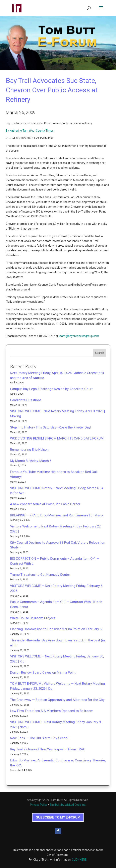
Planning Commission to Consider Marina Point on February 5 (56, 629)
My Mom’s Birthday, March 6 (31, 461)
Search (99, 353)
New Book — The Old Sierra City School (39, 738)
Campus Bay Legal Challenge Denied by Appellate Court (51, 389)
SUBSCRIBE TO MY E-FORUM (58, 817)
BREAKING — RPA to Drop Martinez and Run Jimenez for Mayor (57, 515)
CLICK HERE (79, 860)
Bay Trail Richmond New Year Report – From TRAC (48, 749)
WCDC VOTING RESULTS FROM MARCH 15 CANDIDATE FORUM (57, 438)
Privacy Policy (39, 805)
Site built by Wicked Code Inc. (68, 805)
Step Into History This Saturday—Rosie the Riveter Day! (51, 427)
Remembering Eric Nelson (29, 450)
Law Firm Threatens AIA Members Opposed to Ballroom (52, 711)
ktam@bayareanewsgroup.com (79, 336)
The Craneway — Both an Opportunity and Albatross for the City (57, 700)
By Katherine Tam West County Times (30, 131)
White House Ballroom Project (33, 618)
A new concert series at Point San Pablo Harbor (45, 504)
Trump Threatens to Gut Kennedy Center (40, 575)
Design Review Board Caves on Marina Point (43, 672)
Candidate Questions (26, 400)
